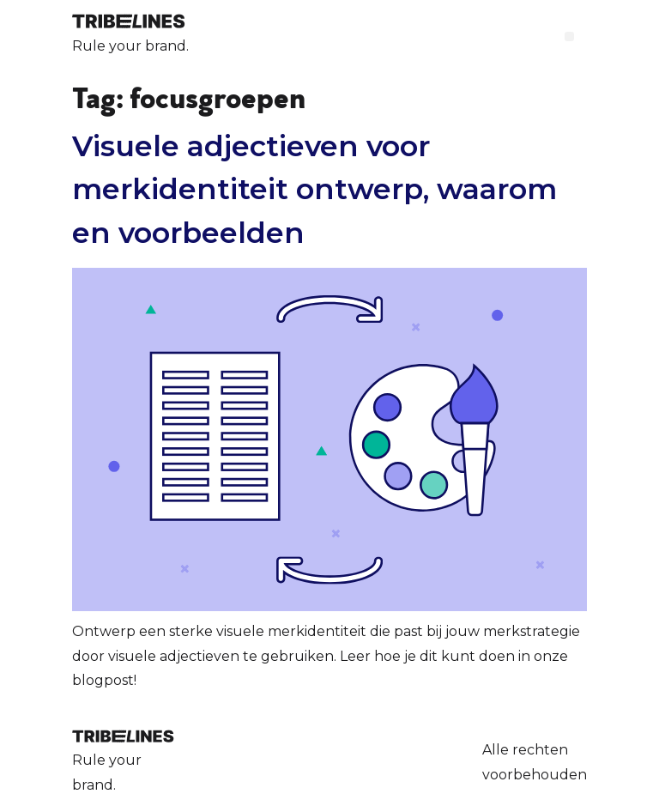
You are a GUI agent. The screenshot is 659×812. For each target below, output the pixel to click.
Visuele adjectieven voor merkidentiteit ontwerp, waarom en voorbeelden (314, 189)
